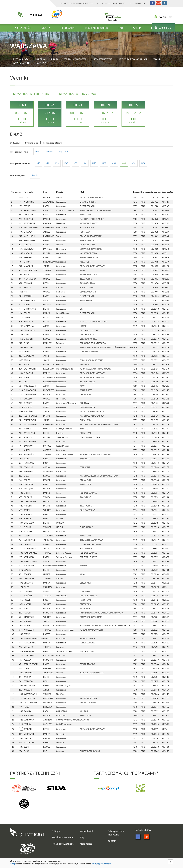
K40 (66, 163)
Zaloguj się (163, 17)
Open (38, 151)
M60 (143, 163)
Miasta (46, 28)
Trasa (55, 59)
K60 (85, 163)
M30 (114, 163)
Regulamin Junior (96, 28)
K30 (57, 163)
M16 (94, 163)
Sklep (137, 28)
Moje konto (86, 844)
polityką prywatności (101, 864)
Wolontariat (86, 831)
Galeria (40, 59)
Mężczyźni (63, 151)
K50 (76, 163)
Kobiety (49, 151)
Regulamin (67, 28)
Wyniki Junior (22, 63)
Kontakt (42, 63)
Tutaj (12, 864)
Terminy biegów (75, 59)
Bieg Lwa (140, 3)
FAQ (121, 28)
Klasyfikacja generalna (31, 94)
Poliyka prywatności (63, 844)
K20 (48, 163)
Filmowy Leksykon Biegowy (77, 3)
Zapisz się (163, 28)
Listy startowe (102, 59)
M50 (134, 163)
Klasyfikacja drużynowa (78, 94)
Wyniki (158, 59)
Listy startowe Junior (133, 59)
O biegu (56, 831)
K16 (38, 163)
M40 (124, 163)
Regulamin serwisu (62, 837)
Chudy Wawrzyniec (114, 3)
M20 (104, 163)
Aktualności (23, 28)
